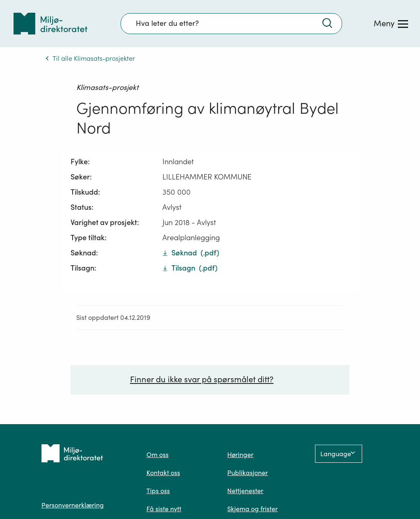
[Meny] (391, 23)
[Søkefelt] (231, 23)
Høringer (240, 455)
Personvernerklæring (73, 506)
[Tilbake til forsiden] (50, 24)
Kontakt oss (163, 473)
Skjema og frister (252, 510)
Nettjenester (245, 491)
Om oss (157, 455)
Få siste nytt (164, 510)
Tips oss (158, 491)
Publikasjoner (248, 473)
